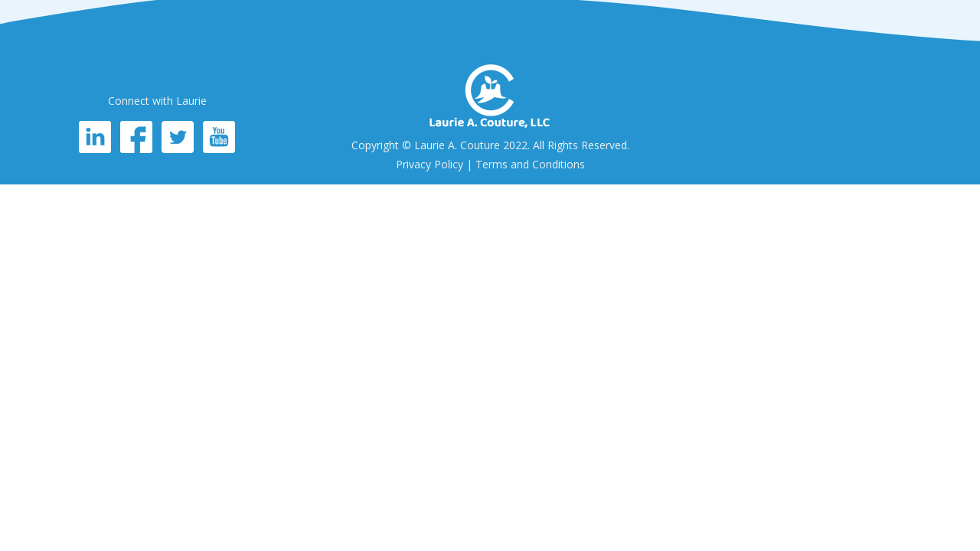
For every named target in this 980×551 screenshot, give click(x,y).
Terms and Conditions (530, 164)
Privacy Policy (430, 164)
